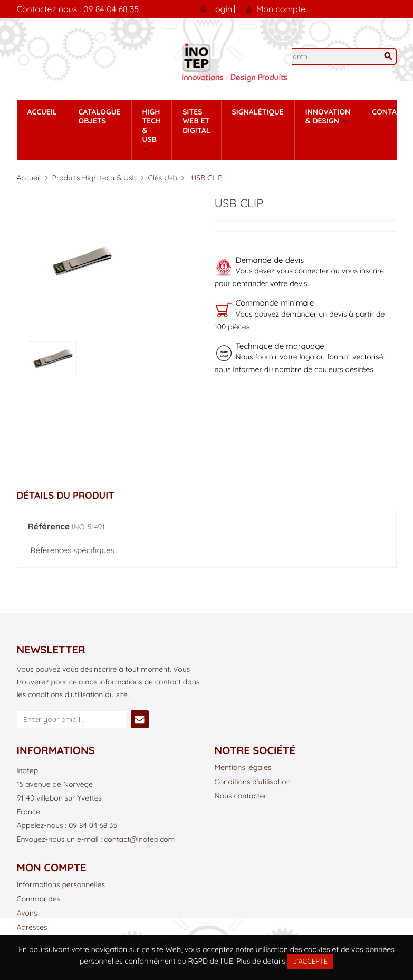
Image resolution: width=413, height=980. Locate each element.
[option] (52, 359)
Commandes (39, 899)
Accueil (42, 112)
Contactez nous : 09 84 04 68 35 (78, 9)
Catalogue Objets (100, 117)
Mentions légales (243, 768)
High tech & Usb (152, 126)
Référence (49, 527)
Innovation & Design (328, 117)
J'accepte (311, 962)
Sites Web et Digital (196, 121)
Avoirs (27, 914)
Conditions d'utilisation (253, 782)
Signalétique (258, 112)
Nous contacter (241, 796)
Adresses (32, 928)
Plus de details (261, 961)
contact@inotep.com (139, 839)
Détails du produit (66, 496)
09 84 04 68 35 (93, 825)
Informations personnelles (61, 885)
